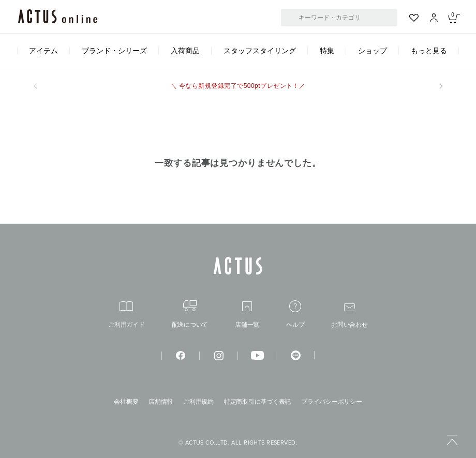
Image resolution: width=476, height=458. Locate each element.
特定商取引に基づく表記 (257, 402)
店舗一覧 (247, 315)
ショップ (373, 51)
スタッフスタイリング (260, 51)
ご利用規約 (198, 402)
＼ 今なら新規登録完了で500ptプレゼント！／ (238, 86)
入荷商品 (185, 51)
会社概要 (126, 402)
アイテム (43, 51)
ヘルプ (295, 314)
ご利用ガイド (127, 315)
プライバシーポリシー (332, 402)
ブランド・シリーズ (114, 51)
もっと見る (429, 51)
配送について (190, 314)
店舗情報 (161, 402)
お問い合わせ (349, 316)
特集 (327, 51)
